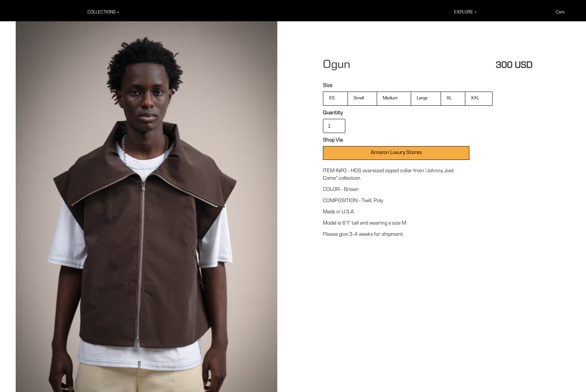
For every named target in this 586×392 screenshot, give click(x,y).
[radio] (335, 99)
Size (328, 86)
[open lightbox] (146, 201)
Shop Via (333, 141)
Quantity (333, 113)
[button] (108, 13)
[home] (16, 13)
